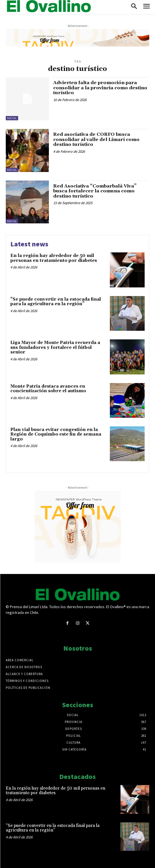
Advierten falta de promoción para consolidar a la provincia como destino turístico (100, 88)
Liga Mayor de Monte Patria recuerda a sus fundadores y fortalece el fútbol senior (55, 347)
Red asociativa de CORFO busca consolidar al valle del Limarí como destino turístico (96, 139)
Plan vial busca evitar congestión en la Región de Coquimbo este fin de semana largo (56, 434)
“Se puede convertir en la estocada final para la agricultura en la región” (56, 302)
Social (12, 118)
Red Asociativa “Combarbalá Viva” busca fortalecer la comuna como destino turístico (95, 191)
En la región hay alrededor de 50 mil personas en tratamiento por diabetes (54, 258)
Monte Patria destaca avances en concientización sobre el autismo (48, 389)
